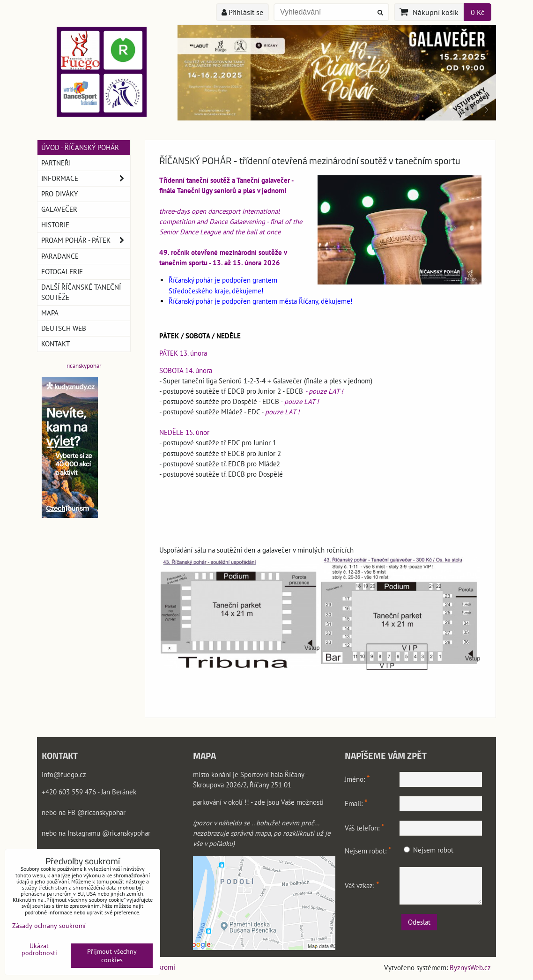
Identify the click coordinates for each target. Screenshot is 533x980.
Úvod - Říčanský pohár (80, 147)
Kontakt (56, 344)
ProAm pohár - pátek (86, 240)
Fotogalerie (62, 272)
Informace (86, 179)
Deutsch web (64, 328)
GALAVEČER (59, 209)
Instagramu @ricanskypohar (109, 833)
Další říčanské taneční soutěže (81, 292)
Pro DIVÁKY (59, 194)
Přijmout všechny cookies (112, 956)
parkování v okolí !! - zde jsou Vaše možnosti (258, 802)
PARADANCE (60, 256)
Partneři (56, 163)
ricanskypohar (84, 366)
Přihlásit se (242, 12)
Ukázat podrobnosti (39, 950)
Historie (55, 225)
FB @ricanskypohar (96, 812)
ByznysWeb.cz (470, 968)
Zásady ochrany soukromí (49, 926)
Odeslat (419, 922)
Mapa (50, 313)
